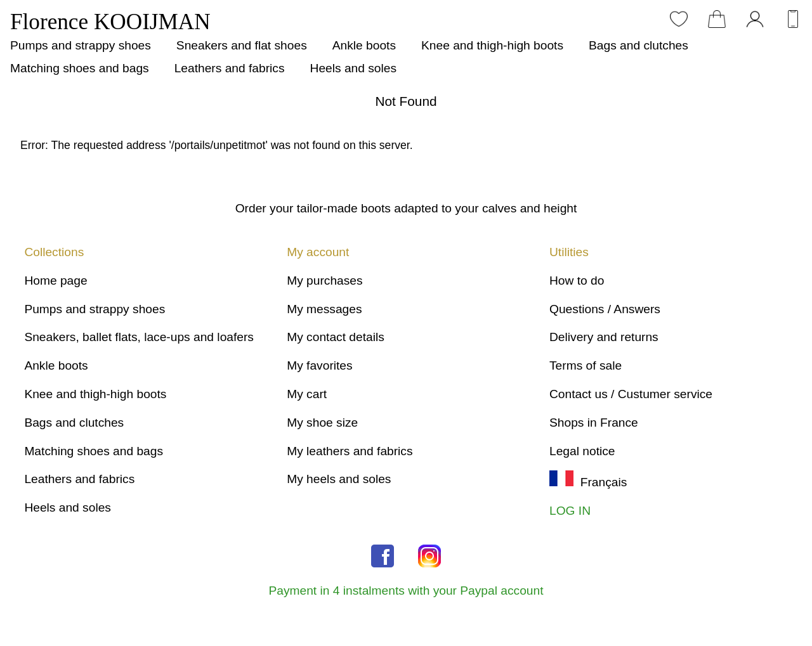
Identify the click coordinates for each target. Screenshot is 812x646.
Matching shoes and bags (80, 68)
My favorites (319, 365)
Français (588, 482)
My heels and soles (339, 479)
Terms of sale (586, 365)
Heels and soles (354, 68)
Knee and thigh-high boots (492, 45)
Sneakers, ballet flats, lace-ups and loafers (139, 337)
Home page (56, 281)
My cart (307, 394)
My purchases (324, 281)
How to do (577, 281)
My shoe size (322, 423)
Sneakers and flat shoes (242, 45)
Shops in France (594, 423)
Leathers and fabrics (230, 68)
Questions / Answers (605, 309)
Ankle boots (364, 45)
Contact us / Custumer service (631, 394)
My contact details (336, 337)
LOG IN (570, 511)
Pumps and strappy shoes (81, 45)
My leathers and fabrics (350, 451)
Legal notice (582, 451)
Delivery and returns (604, 337)
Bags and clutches (638, 45)
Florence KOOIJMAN (110, 22)
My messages (324, 309)
